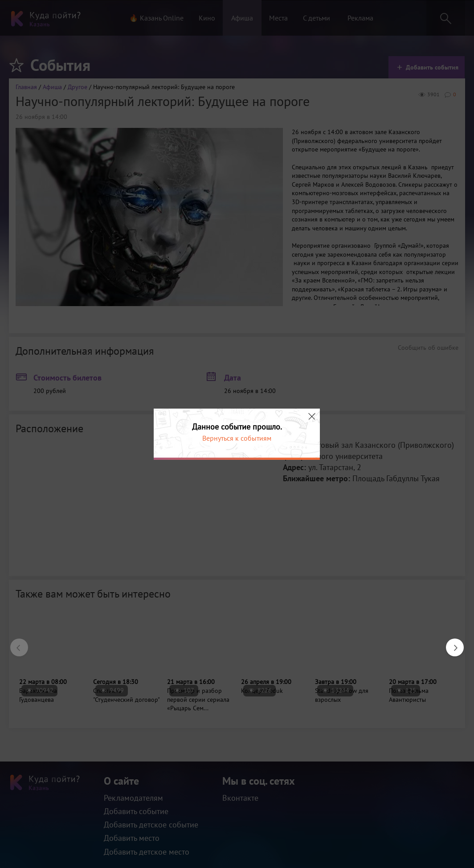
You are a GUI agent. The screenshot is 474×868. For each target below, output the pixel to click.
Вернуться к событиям (237, 438)
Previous (15, 643)
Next (450, 643)
